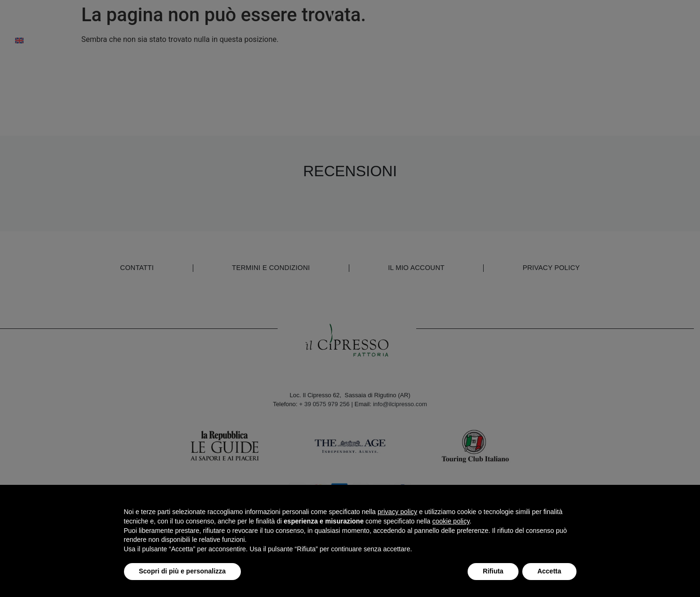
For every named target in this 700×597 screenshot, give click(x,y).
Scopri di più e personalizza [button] (182, 571)
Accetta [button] (549, 571)
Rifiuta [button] (493, 571)
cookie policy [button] (451, 521)
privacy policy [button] (397, 512)
